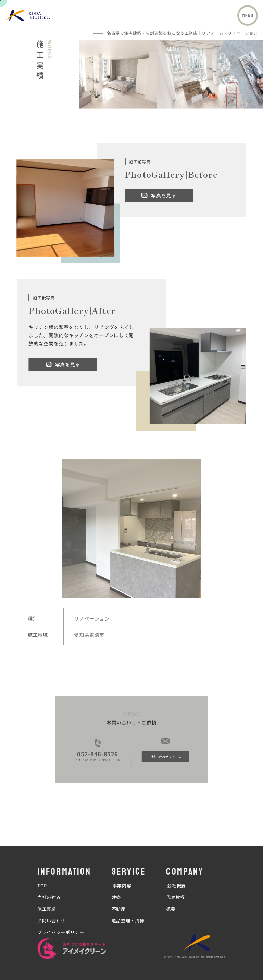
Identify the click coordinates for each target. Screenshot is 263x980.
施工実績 (47, 909)
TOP (42, 886)
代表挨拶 (176, 898)
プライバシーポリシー (61, 933)
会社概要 (177, 886)
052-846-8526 (110, 733)
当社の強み (49, 898)
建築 (116, 898)
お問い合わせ (51, 921)
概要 (171, 909)
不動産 (119, 909)
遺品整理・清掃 (128, 921)
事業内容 (122, 886)
